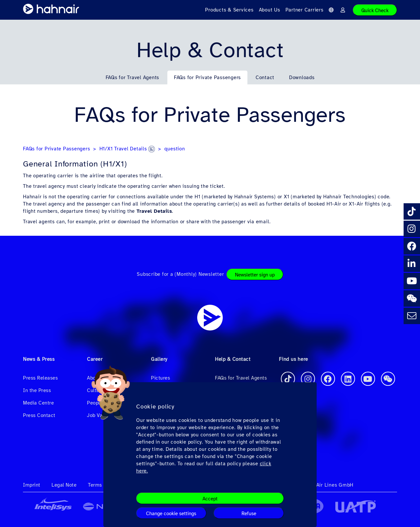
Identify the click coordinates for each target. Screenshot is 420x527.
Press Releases (40, 378)
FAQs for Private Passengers (207, 77)
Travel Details (154, 211)
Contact (265, 77)
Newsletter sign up (255, 275)
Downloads (302, 77)
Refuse (249, 514)
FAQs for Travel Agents (133, 77)
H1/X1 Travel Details (127, 149)
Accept (210, 499)
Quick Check (375, 11)
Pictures (160, 378)
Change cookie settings (171, 514)
